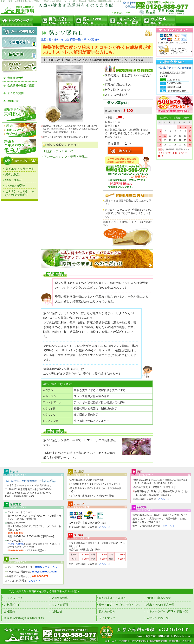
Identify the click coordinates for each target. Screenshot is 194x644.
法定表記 (119, 13)
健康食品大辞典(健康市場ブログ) (24, 618)
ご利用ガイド (12, 605)
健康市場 (46, 39)
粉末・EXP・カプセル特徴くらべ (119, 605)
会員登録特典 (60, 598)
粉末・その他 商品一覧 (160, 605)
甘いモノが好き (15, 185)
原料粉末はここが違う (113, 598)
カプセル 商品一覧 (158, 618)
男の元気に (13, 174)
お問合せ (57, 611)
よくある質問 (60, 605)
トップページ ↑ (13, 598)
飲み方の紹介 (107, 611)
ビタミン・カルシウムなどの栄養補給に (20, 193)
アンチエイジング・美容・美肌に (66, 157)
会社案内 (9, 611)
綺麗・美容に (14, 180)
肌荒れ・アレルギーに (59, 151)
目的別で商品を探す (159, 598)
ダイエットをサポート (20, 169)
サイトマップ (134, 13)
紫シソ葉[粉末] (92, 39)
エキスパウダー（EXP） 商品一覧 (167, 611)
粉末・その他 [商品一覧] (67, 39)
